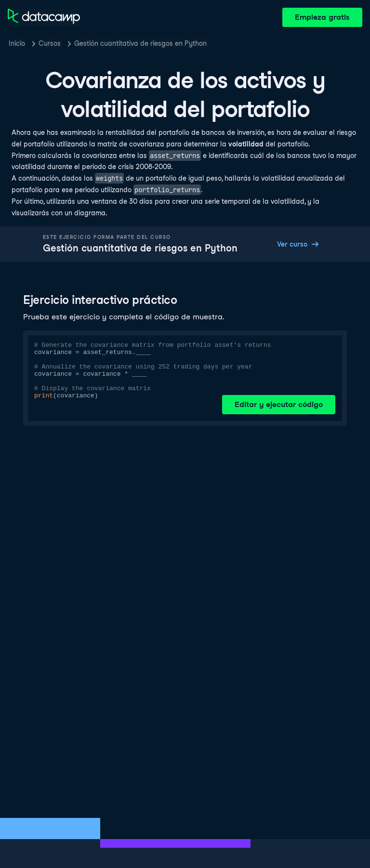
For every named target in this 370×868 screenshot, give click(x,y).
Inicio (17, 43)
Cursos (50, 43)
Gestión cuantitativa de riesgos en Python (140, 43)
